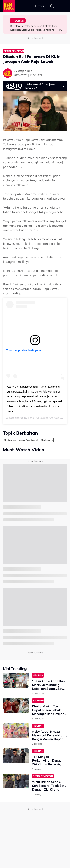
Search (52, 6)
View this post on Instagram (24, 350)
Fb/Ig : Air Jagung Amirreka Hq (46, 418)
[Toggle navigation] (64, 6)
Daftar (40, 6)
